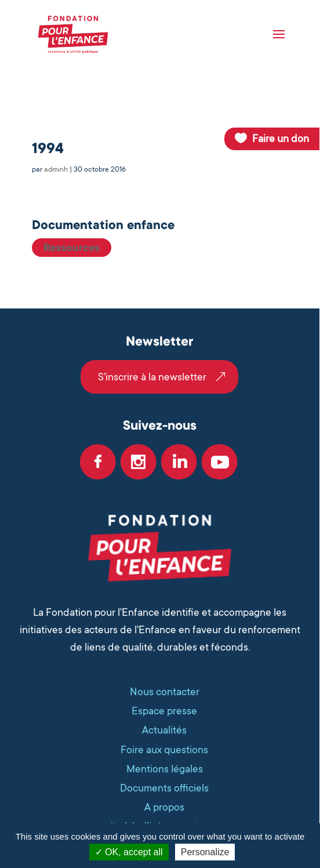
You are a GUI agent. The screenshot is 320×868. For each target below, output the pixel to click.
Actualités (164, 730)
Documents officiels (164, 788)
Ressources (72, 248)
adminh (56, 169)
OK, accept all (129, 852)
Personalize (205, 852)
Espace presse (164, 711)
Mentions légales (165, 769)
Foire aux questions (164, 750)
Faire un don (281, 139)
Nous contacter (165, 692)
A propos (164, 807)
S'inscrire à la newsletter (152, 377)
